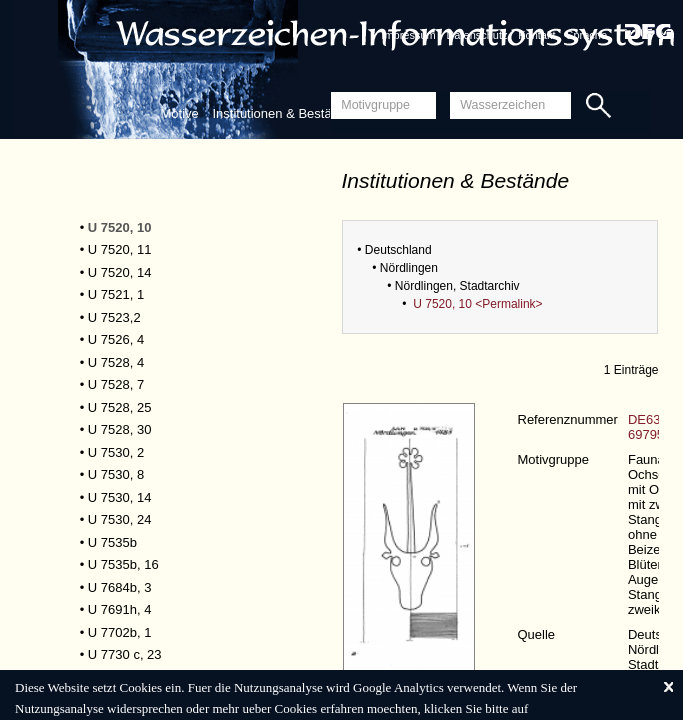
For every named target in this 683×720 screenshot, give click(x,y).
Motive (180, 113)
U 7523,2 (114, 317)
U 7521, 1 (116, 294)
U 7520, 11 (120, 249)
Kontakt (536, 35)
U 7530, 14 (120, 497)
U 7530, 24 (120, 519)
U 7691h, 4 (120, 609)
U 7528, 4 (116, 362)
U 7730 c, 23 (125, 654)
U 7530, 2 (116, 452)
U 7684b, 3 (120, 587)
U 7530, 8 (116, 474)
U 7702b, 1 (120, 632)
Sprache (586, 35)
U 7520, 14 (120, 272)
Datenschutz (476, 35)
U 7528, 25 (120, 407)
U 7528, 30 (120, 429)
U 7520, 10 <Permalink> (477, 304)
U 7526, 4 (116, 339)
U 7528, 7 (116, 384)
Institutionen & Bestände (282, 113)
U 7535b (112, 542)
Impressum (408, 35)
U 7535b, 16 (123, 564)
